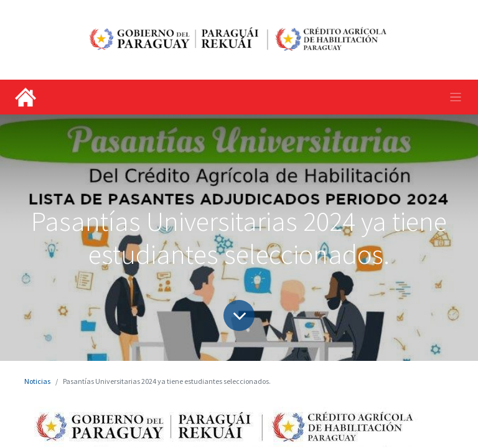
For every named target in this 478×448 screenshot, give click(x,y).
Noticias (37, 381)
